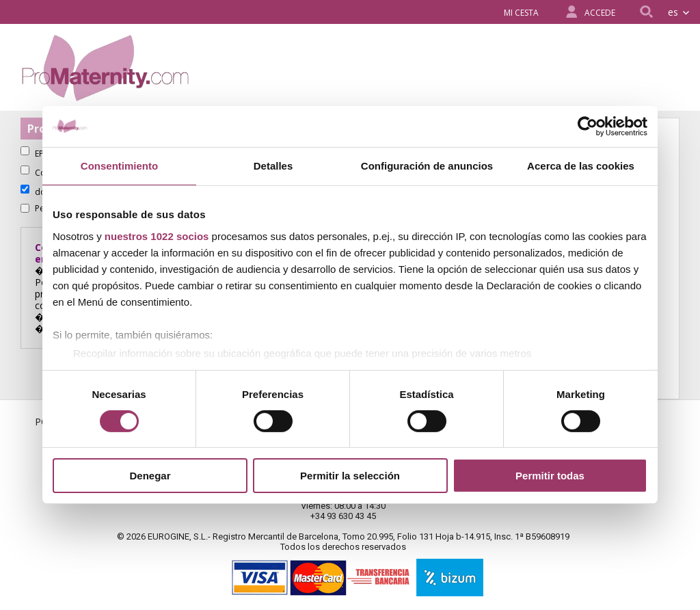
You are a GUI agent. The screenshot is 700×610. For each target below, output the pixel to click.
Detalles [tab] (273, 166)
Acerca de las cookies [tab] (581, 166)
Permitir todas (550, 476)
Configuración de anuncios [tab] (427, 166)
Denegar (150, 476)
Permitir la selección (350, 476)
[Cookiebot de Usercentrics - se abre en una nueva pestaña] (588, 127)
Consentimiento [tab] (119, 166)
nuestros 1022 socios (157, 236)
